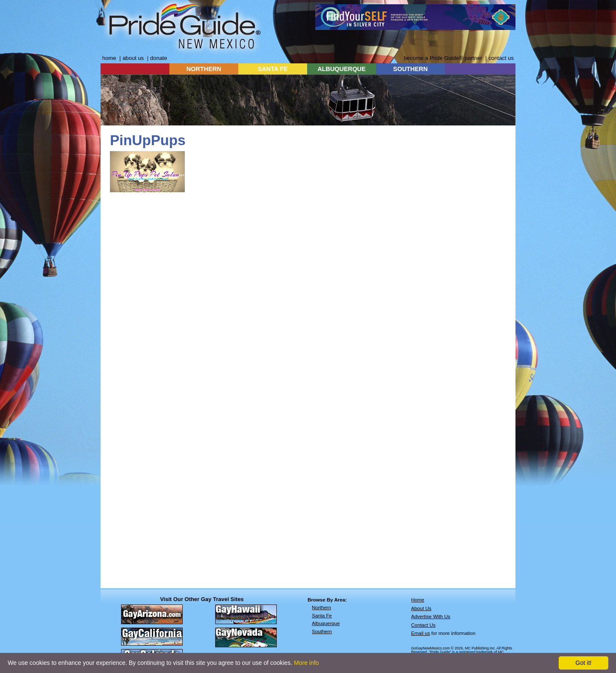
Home (418, 600)
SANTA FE (272, 69)
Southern (322, 631)
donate (159, 58)
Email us (421, 633)
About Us (421, 608)
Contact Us (423, 625)
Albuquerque (326, 623)
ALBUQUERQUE (342, 69)
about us (133, 58)
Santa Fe (322, 616)
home (109, 58)
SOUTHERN (410, 69)
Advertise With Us (431, 616)
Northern (321, 607)
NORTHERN (204, 69)
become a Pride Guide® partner (443, 58)
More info (306, 663)
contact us (501, 58)
